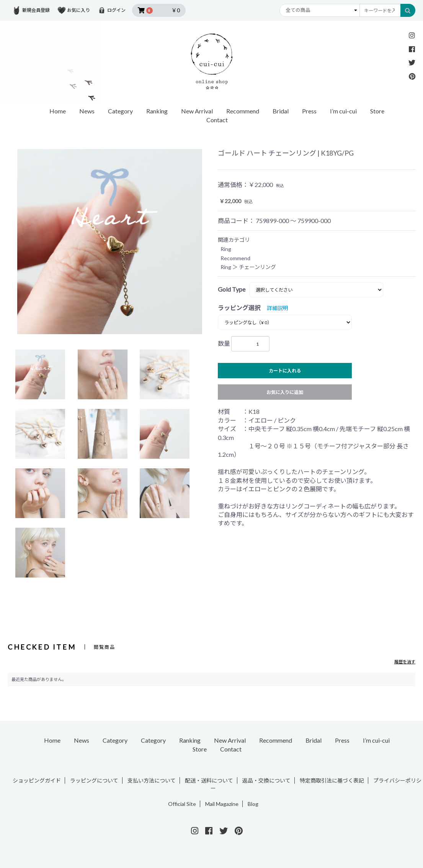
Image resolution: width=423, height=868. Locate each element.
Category (120, 111)
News (87, 111)
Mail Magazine (222, 804)
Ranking (157, 111)
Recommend (243, 111)
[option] (110, 242)
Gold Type (232, 289)
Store (377, 111)
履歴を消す (405, 662)
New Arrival (197, 111)
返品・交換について (266, 780)
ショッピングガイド (37, 780)
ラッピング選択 (239, 308)
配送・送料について (209, 780)
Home (58, 111)
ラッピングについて (94, 780)
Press (309, 111)
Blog (253, 804)
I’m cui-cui (343, 111)
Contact (217, 120)
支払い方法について (152, 780)
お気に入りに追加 (285, 392)
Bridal (281, 111)
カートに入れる (285, 371)
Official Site (182, 804)
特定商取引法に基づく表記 (332, 780)
